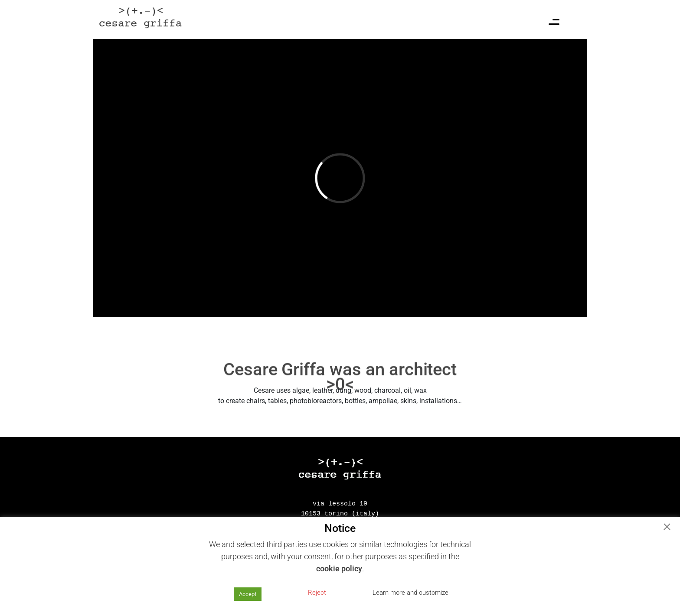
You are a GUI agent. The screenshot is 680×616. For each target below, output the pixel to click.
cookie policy (339, 569)
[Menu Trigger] (554, 24)
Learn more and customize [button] (410, 593)
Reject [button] (317, 593)
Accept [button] (248, 594)
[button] (667, 528)
